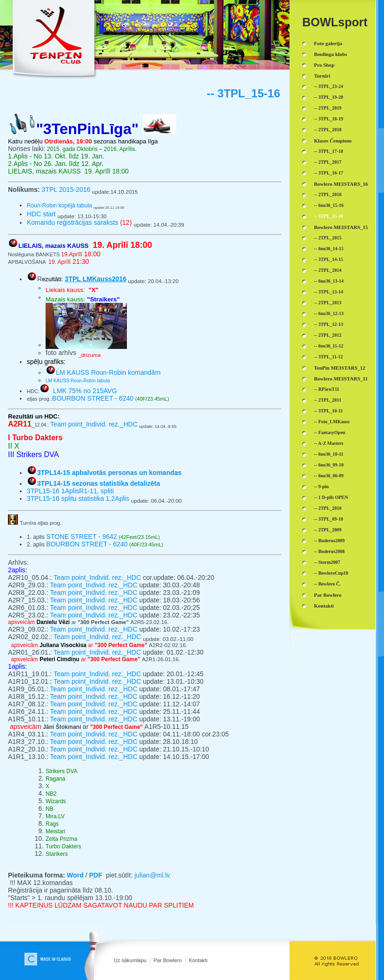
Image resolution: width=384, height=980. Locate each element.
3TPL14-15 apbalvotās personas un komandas (109, 473)
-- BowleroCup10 (331, 573)
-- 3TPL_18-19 (329, 119)
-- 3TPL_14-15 (329, 259)
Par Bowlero (168, 960)
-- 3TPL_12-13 (329, 324)
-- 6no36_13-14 (329, 281)
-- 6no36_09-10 (329, 465)
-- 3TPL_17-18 (329, 151)
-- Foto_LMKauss (332, 422)
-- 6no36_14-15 (329, 249)
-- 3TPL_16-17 (329, 173)
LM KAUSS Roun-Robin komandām (108, 372)
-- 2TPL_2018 (328, 130)
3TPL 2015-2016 (66, 190)
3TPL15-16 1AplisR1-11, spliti (70, 491)
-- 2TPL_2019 (328, 108)
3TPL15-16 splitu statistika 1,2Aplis (78, 498)
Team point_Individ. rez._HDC (94, 424)
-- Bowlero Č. (327, 584)
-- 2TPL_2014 (328, 270)
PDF (95, 875)
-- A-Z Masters (329, 443)
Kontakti (198, 960)
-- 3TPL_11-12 (328, 357)
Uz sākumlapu (130, 960)
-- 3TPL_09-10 (329, 519)
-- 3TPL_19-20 (329, 97)
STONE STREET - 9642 (82, 537)
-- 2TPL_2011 (328, 400)
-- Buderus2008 (329, 551)
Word (75, 875)
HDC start (41, 214)
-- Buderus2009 (329, 541)
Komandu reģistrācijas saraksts (73, 222)
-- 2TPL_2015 (328, 238)
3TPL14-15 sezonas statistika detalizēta (98, 483)
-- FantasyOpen (329, 432)
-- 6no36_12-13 (329, 313)
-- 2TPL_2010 (328, 508)
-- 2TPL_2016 (328, 194)
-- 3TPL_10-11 (328, 411)
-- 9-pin (321, 486)
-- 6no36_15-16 (329, 205)
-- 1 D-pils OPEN (331, 497)
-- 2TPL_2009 (328, 530)
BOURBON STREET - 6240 (93, 398)
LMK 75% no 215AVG (85, 391)
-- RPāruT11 (327, 389)
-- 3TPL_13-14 (329, 292)
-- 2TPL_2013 (328, 303)
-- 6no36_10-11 (329, 454)
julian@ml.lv (152, 875)
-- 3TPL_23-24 (329, 86)
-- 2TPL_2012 (328, 335)
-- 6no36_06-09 (329, 476)
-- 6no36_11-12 (329, 346)
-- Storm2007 (327, 562)
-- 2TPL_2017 (328, 162)
